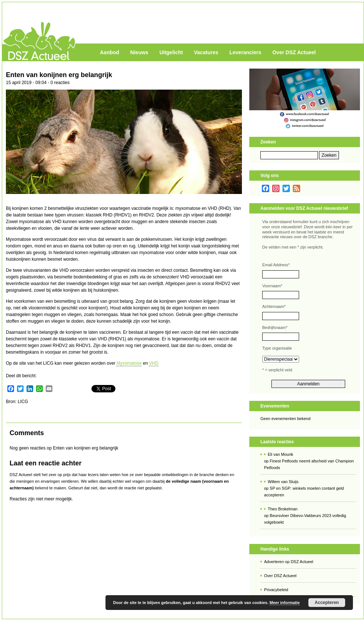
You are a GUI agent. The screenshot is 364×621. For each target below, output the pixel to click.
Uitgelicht (171, 52)
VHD (154, 363)
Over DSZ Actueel (294, 52)
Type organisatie (277, 348)
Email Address (276, 265)
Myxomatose (129, 363)
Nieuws (139, 52)
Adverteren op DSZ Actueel (289, 562)
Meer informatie (285, 603)
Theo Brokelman (283, 509)
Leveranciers (245, 52)
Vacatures (206, 52)
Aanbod (110, 52)
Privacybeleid (276, 590)
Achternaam (274, 306)
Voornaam (272, 286)
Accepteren (327, 603)
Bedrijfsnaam (275, 327)
